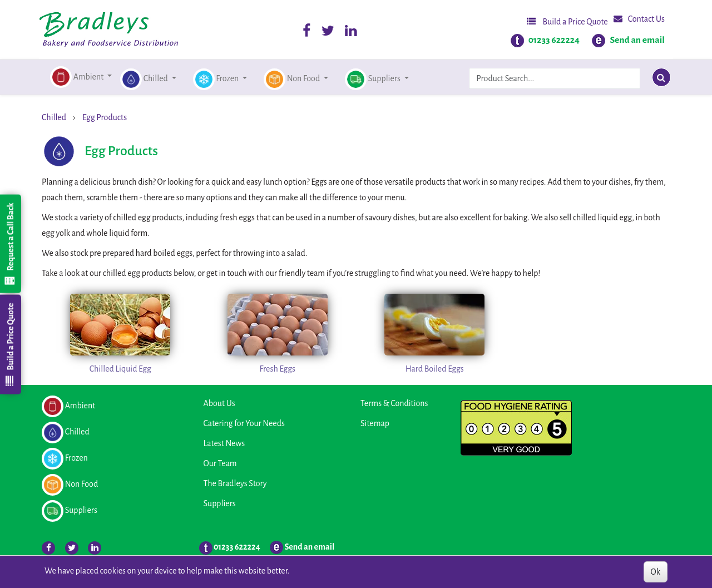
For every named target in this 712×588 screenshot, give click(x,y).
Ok (656, 572)
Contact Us (639, 19)
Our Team (220, 463)
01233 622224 (554, 40)
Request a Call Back (10, 244)
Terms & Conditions (394, 403)
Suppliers (220, 503)
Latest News (224, 443)
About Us (219, 403)
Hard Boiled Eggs (435, 369)
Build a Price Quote (567, 21)
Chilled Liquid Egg (120, 369)
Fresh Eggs (278, 369)
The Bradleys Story (235, 483)
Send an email (637, 40)
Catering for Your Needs (244, 423)
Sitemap (375, 423)
